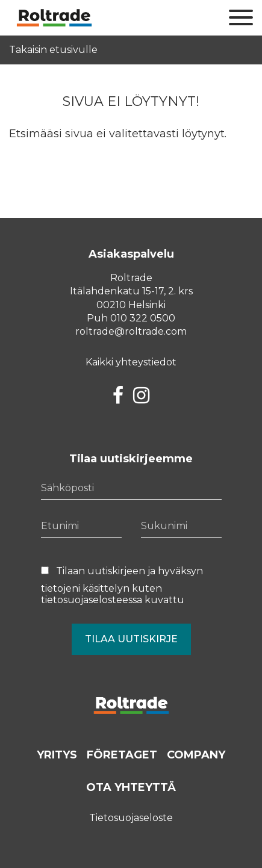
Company (196, 755)
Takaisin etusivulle (53, 50)
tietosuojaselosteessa (92, 600)
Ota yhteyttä (131, 787)
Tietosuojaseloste (131, 818)
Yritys (57, 755)
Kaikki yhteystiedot (131, 362)
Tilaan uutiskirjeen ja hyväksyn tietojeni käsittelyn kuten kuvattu (122, 585)
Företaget (122, 755)
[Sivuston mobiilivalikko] (241, 18)
